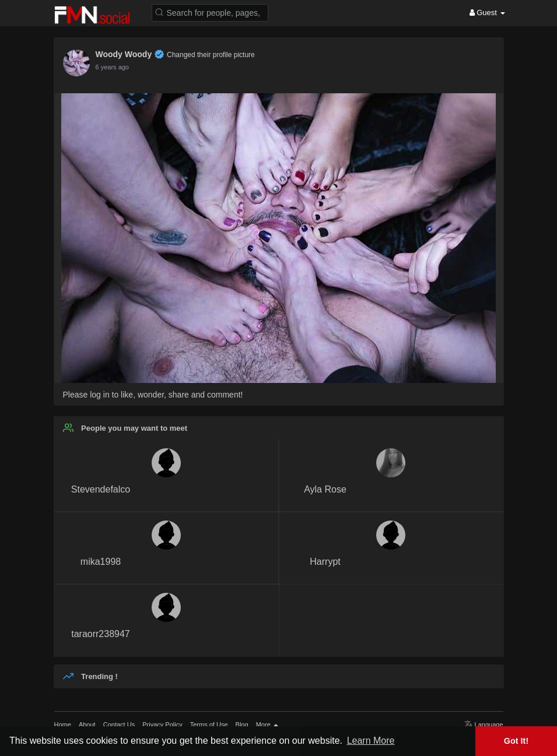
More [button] (267, 725)
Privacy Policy (162, 725)
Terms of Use (209, 725)
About (87, 725)
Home (63, 725)
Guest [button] (487, 13)
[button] (210, 12)
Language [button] (484, 725)
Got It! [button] (516, 741)
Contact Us (119, 725)
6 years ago (112, 67)
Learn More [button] (371, 741)
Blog (242, 725)
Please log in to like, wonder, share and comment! (153, 395)
